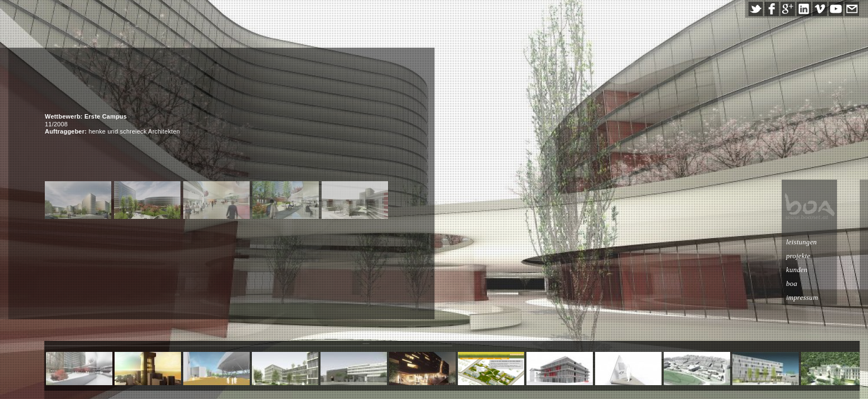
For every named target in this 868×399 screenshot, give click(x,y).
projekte (821, 256)
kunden (820, 270)
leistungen (824, 242)
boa (814, 283)
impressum (825, 297)
